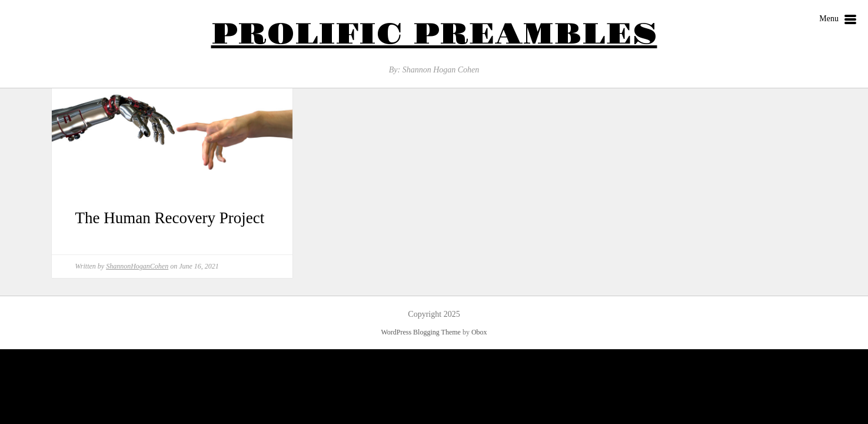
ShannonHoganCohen (137, 266)
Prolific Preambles (434, 34)
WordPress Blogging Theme (420, 332)
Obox (479, 332)
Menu (838, 20)
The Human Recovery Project (170, 218)
